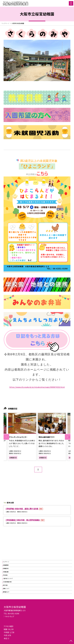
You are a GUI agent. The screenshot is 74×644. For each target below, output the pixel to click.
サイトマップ (10, 616)
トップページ (6, 562)
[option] (22, 437)
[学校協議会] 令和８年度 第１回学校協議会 (23, 520)
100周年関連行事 (7, 582)
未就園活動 (6, 572)
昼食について (6, 589)
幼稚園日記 (6, 568)
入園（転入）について (8, 578)
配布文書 (5, 585)
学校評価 (5, 575)
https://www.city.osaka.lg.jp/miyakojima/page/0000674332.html (37, 387)
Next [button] (68, 437)
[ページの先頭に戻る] (71, 641)
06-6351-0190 (13, 613)
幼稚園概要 (6, 565)
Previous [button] (6, 437)
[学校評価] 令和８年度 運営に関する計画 (22, 509)
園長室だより (6, 592)
